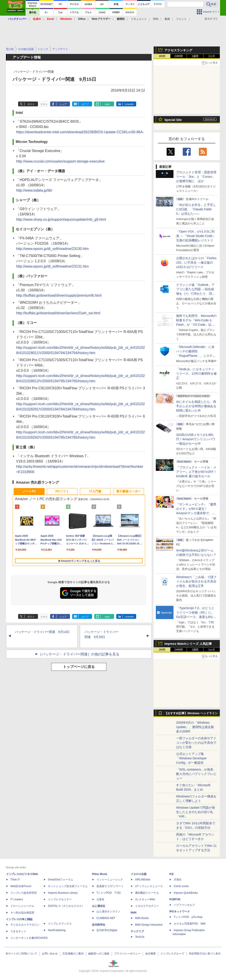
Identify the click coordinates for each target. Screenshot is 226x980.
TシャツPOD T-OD (109, 893)
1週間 (195, 56)
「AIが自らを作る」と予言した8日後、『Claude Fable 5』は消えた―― (196, 209)
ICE (171, 874)
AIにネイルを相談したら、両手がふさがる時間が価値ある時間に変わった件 (196, 406)
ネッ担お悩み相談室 (22, 913)
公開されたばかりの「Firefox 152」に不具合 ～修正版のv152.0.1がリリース (196, 263)
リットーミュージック (110, 880)
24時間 (178, 56)
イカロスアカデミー (147, 906)
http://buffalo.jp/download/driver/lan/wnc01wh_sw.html (58, 313)
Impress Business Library (63, 893)
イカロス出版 (139, 874)
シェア (63, 104)
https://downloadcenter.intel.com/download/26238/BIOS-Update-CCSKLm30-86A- (80, 132)
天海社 (178, 880)
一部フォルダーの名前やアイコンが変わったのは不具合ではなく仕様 (196, 743)
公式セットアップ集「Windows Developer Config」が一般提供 (191, 758)
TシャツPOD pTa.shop (188, 917)
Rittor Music (100, 874)
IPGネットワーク (180, 912)
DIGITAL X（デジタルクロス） (66, 906)
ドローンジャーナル (22, 906)
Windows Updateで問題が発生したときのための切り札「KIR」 (196, 812)
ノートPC (29, 491)
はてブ (85, 104)
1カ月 (212, 56)
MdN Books (142, 918)
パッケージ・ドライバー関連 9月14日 (42, 632)
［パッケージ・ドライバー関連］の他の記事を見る (79, 654)
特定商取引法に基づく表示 (205, 954)
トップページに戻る (79, 667)
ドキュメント (139, 19)
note (107, 104)
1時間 (162, 56)
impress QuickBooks (186, 893)
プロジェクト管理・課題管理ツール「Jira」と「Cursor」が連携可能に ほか (196, 177)
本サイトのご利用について (21, 954)
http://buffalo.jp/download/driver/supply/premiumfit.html (59, 295)
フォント (181, 19)
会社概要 (151, 954)
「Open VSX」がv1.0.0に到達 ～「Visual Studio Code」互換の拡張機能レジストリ (196, 236)
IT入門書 (95, 491)
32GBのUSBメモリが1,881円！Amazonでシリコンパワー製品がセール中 (196, 439)
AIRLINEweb (143, 880)
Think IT (15, 880)
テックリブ (137, 931)
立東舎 (100, 899)
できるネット (18, 931)
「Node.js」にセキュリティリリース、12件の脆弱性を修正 (196, 374)
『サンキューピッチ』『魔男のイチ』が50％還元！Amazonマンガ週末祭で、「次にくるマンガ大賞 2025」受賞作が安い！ (196, 513)
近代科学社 (99, 925)
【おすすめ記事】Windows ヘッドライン (191, 713)
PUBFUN (175, 899)
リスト (44, 104)
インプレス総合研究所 (24, 893)
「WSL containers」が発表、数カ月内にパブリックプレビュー (196, 774)
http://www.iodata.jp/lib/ (34, 190)
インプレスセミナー (60, 899)
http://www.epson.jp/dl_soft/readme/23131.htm (52, 266)
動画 (167, 19)
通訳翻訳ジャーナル (147, 893)
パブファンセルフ (184, 905)
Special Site (173, 120)
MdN (134, 913)
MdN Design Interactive (149, 925)
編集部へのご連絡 (99, 954)
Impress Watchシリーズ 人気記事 (188, 644)
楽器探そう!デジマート (110, 886)
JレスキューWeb (145, 899)
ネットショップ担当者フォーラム (68, 886)
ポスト (31, 104)
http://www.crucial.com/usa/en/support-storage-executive (60, 161)
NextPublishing (57, 930)
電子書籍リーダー (128, 491)
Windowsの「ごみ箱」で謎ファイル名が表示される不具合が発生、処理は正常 (196, 581)
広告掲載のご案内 (73, 954)
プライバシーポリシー (127, 954)
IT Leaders (17, 899)
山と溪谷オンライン (108, 912)
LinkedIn (129, 104)
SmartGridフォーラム (61, 880)
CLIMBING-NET (106, 918)
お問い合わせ (50, 954)
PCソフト (62, 491)
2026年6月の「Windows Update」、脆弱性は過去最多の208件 (195, 727)
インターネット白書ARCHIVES (29, 938)
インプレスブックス (60, 924)
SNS (156, 19)
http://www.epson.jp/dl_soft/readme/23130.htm (52, 249)
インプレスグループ (172, 954)
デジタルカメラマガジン (25, 925)
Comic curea (181, 886)
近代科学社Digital (107, 930)
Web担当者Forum (21, 886)
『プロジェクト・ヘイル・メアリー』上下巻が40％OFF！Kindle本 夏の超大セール (196, 472)
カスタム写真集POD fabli (190, 924)
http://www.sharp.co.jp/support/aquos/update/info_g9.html (61, 219)
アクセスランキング (178, 50)
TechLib (140, 937)
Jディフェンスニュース (149, 886)
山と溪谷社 (99, 906)
